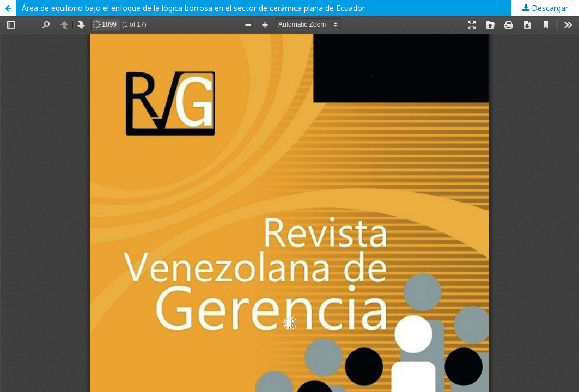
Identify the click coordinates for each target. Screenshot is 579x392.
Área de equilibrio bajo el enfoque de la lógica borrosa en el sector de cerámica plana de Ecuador (193, 8)
